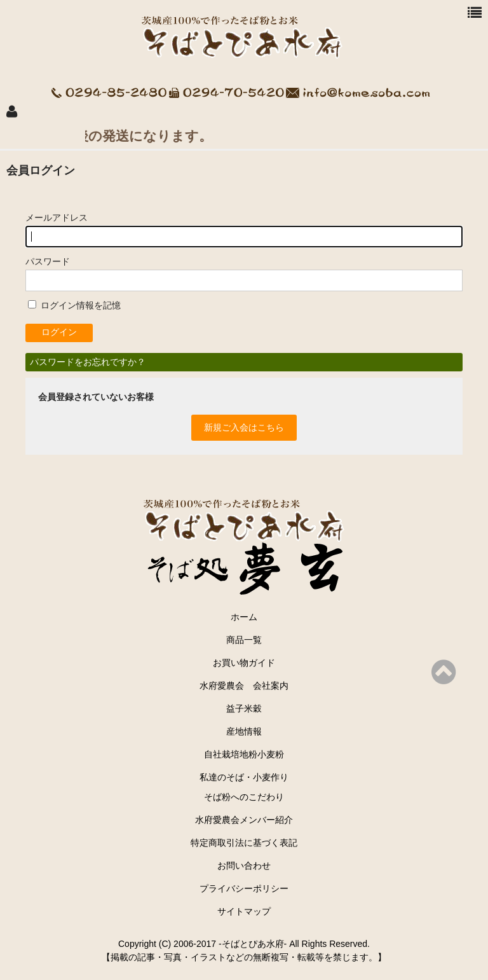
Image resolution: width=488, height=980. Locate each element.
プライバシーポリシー (244, 888)
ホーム (244, 617)
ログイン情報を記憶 (74, 305)
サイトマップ (244, 911)
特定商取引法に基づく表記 (244, 843)
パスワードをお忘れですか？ (88, 362)
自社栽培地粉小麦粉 (244, 754)
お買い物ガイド (244, 663)
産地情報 (244, 731)
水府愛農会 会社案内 (248, 686)
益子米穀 (244, 708)
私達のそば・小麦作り (244, 777)
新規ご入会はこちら (244, 427)
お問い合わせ (244, 866)
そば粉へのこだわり (244, 797)
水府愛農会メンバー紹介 (244, 820)
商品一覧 (244, 640)
